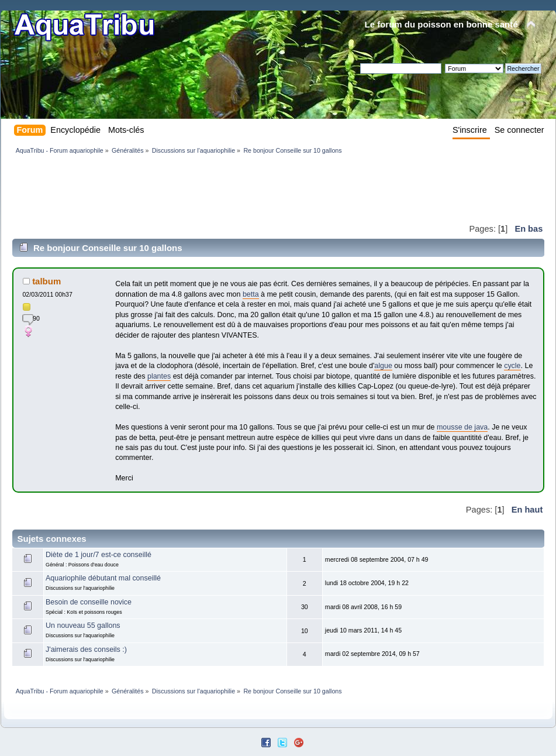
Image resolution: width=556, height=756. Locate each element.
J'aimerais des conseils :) (86, 650)
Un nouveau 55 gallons (83, 626)
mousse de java (462, 427)
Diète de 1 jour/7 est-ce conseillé (99, 555)
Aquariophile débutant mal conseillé (103, 578)
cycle (512, 366)
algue (383, 366)
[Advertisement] (225, 188)
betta (251, 294)
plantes (159, 376)
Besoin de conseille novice (89, 602)
